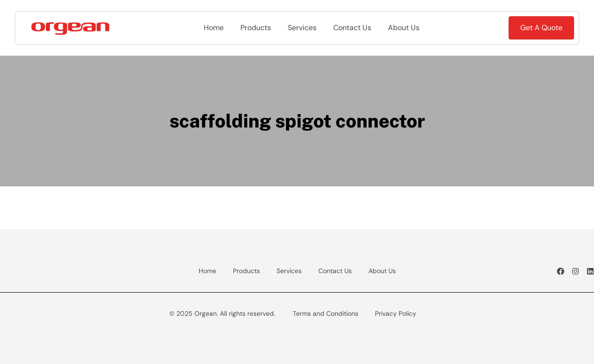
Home (214, 28)
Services (302, 28)
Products (256, 28)
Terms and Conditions (326, 313)
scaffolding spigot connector (297, 121)
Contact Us (352, 28)
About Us (404, 28)
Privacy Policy (396, 313)
